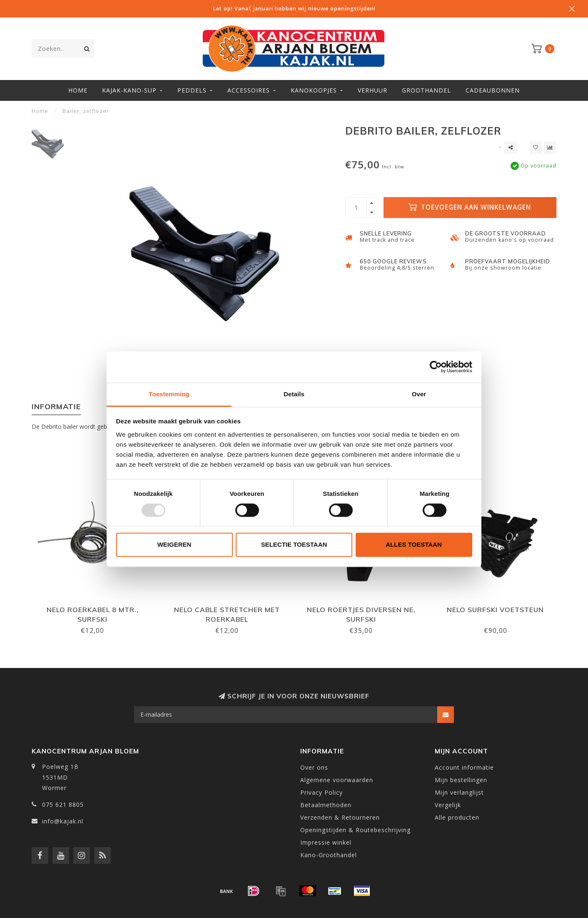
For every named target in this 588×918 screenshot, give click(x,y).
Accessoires (249, 90)
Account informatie (464, 767)
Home (78, 90)
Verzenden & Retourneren (340, 817)
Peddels (192, 90)
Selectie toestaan (294, 545)
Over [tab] (419, 394)
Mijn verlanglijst (459, 792)
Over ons (314, 767)
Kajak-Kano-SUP (129, 90)
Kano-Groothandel (329, 855)
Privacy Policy (321, 792)
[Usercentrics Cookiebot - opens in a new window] (436, 367)
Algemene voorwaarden (337, 780)
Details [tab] (294, 394)
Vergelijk (448, 805)
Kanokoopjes (314, 90)
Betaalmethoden (326, 805)
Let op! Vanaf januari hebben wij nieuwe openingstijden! (294, 9)
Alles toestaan (414, 545)
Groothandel (426, 90)
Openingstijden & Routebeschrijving (355, 830)
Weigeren (174, 545)
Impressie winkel (326, 842)
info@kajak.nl (63, 821)
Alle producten (457, 817)
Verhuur (372, 90)
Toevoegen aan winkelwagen (470, 207)
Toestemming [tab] (169, 394)
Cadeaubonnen (493, 90)
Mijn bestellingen (461, 780)
